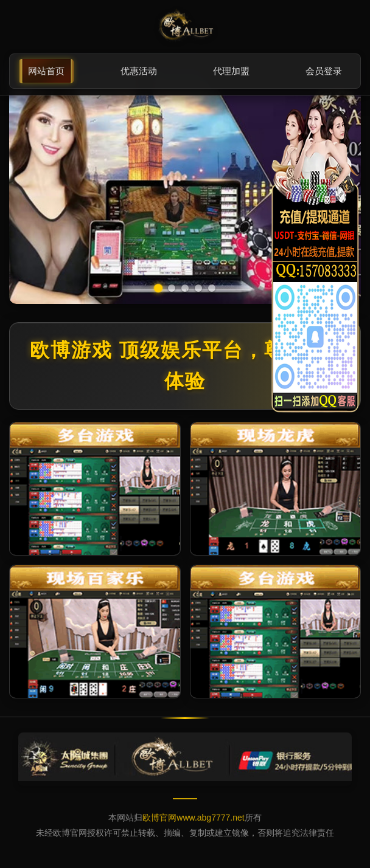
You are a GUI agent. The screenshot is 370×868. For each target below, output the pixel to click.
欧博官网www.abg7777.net (193, 818)
